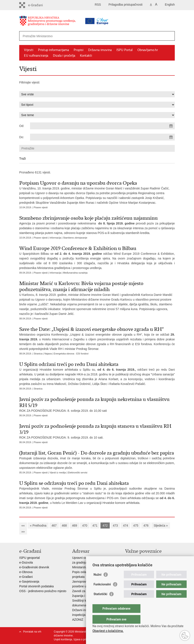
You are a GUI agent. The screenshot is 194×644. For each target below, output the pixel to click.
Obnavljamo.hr (148, 50)
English (170, 5)
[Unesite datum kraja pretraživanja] (102, 137)
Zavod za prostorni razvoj (142, 562)
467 (54, 525)
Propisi (79, 50)
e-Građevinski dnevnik (34, 567)
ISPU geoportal (29, 558)
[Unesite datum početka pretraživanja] (102, 126)
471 (95, 525)
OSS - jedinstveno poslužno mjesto (43, 591)
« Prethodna (38, 525)
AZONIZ (78, 620)
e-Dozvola (26, 562)
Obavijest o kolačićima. (108, 631)
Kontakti (86, 56)
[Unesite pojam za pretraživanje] (83, 36)
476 (146, 525)
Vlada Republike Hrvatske (142, 558)
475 (136, 525)
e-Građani (26, 577)
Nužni (97, 583)
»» (23, 532)
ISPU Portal (125, 50)
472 (105, 525)
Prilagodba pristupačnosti (125, 5)
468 (64, 525)
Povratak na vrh (32, 632)
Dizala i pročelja (64, 56)
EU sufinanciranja (36, 56)
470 (85, 525)
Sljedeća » (161, 525)
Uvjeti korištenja (63, 639)
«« (23, 525)
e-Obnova (26, 572)
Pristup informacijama (53, 50)
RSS (98, 5)
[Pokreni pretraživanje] (170, 36)
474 (125, 525)
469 (74, 525)
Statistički (100, 603)
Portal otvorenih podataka (37, 586)
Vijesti (29, 50)
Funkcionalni (102, 593)
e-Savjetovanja (29, 582)
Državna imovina (100, 50)
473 (115, 525)
